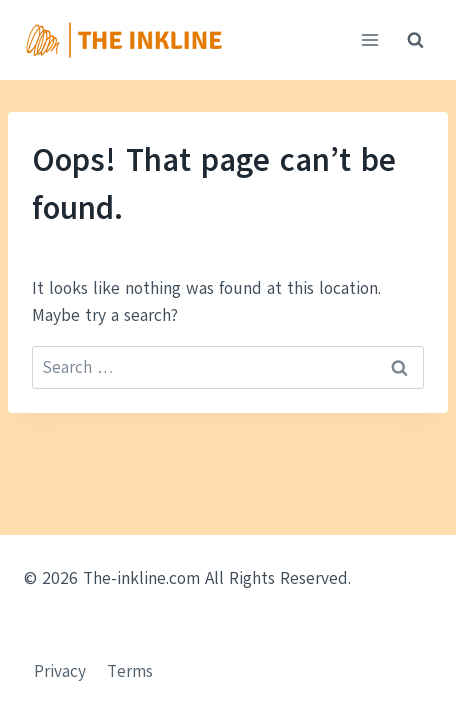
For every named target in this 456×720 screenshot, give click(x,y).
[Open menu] (369, 39)
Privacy (60, 671)
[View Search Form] (415, 40)
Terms (130, 671)
